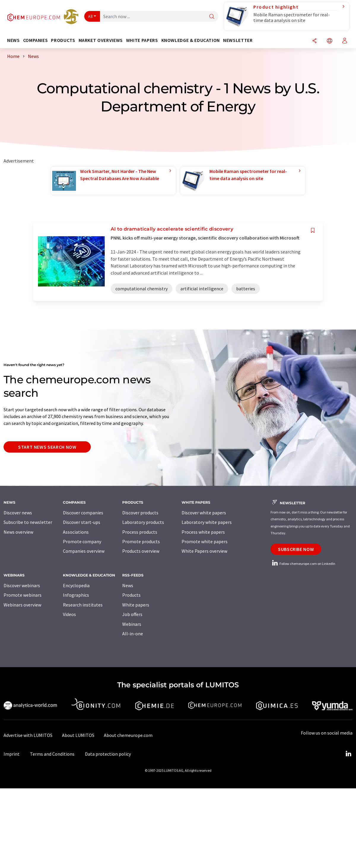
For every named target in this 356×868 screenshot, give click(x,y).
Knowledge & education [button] (191, 40)
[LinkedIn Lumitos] (348, 754)
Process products (140, 532)
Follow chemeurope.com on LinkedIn (303, 564)
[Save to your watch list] (313, 230)
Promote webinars (23, 595)
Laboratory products (143, 522)
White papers (136, 605)
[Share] (314, 41)
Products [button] (63, 40)
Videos (69, 614)
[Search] (212, 17)
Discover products (140, 513)
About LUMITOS (78, 735)
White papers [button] (142, 40)
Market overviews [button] (101, 40)
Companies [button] (36, 40)
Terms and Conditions (52, 754)
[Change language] (330, 41)
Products (131, 595)
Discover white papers (204, 513)
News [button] (13, 40)
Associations (76, 532)
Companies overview (84, 551)
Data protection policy (108, 754)
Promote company (82, 541)
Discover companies (83, 513)
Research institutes (83, 605)
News (128, 585)
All (90, 16)
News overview (18, 532)
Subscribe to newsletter (28, 522)
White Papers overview (204, 551)
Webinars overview (22, 605)
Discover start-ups (82, 522)
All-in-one (133, 634)
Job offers (132, 614)
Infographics (76, 595)
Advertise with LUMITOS (28, 735)
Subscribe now (296, 549)
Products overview (141, 551)
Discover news (18, 513)
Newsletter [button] (238, 40)
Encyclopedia (76, 585)
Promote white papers (205, 541)
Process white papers (203, 532)
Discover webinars (22, 585)
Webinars (132, 624)
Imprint (12, 754)
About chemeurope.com (128, 735)
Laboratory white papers (207, 522)
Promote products (141, 541)
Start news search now (47, 447)
